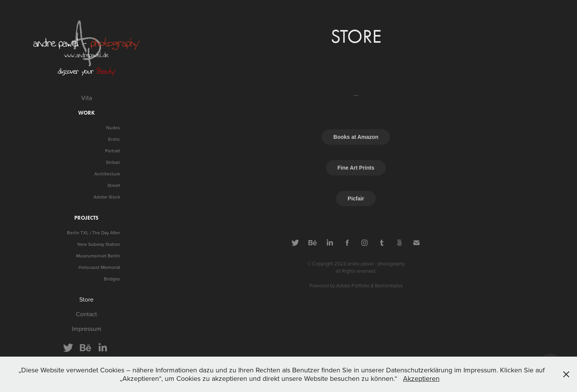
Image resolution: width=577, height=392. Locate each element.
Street (114, 185)
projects (86, 218)
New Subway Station (99, 244)
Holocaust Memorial (99, 267)
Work (86, 113)
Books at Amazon (356, 137)
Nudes (113, 128)
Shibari (113, 162)
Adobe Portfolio (353, 285)
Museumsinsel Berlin (98, 256)
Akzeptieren (421, 378)
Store (86, 299)
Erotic (114, 139)
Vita (87, 98)
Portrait (113, 151)
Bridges (112, 279)
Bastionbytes (389, 285)
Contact (86, 314)
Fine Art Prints (356, 168)
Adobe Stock (107, 197)
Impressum (87, 329)
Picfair (356, 199)
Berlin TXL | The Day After (94, 233)
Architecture (107, 174)
